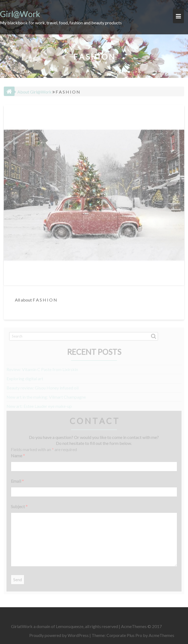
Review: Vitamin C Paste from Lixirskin (42, 368)
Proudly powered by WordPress (60, 635)
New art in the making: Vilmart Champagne (46, 395)
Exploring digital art (25, 377)
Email (17, 479)
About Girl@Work (34, 91)
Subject (19, 505)
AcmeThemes (163, 635)
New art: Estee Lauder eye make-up (39, 404)
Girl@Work (20, 14)
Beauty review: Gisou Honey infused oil (43, 386)
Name (18, 454)
